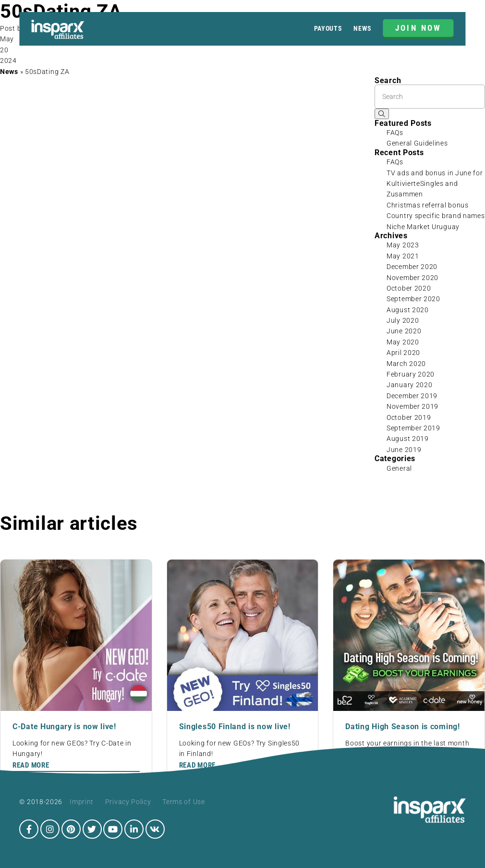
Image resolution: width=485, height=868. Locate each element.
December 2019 (412, 396)
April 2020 (403, 353)
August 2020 (408, 310)
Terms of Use (183, 802)
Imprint (82, 802)
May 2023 (403, 245)
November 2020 (412, 278)
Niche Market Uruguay (423, 227)
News (363, 28)
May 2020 (403, 342)
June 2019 (404, 450)
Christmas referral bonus (428, 205)
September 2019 (413, 428)
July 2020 (403, 320)
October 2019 (409, 417)
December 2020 (412, 267)
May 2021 (403, 256)
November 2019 (412, 406)
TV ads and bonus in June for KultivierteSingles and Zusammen (435, 184)
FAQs (395, 133)
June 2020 (404, 331)
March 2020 (406, 364)
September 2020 (413, 299)
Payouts (328, 28)
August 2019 (408, 439)
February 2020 (411, 374)
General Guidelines (417, 143)
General (399, 468)
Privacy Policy (128, 802)
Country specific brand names (436, 216)
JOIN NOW (418, 28)
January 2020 (409, 385)
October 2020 (409, 288)
